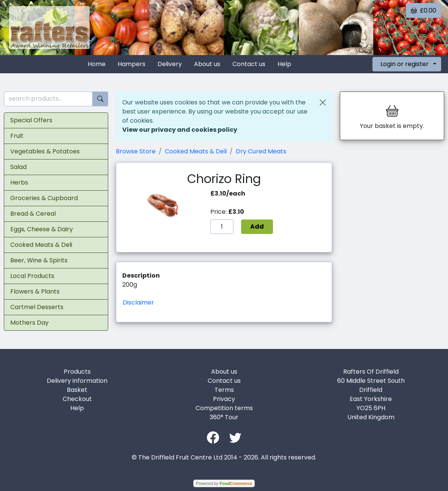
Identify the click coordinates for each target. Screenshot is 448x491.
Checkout (77, 399)
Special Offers (31, 120)
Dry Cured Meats (261, 151)
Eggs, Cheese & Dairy (42, 229)
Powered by (224, 483)
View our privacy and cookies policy (180, 130)
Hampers (132, 64)
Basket (77, 390)
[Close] (323, 103)
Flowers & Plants (35, 291)
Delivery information (77, 381)
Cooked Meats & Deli (41, 245)
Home (97, 64)
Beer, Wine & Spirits (39, 260)
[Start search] (100, 99)
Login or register (405, 64)
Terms (224, 390)
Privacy (224, 399)
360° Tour (224, 417)
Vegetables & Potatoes (45, 151)
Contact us (249, 64)
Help (284, 64)
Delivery (170, 64)
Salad (18, 167)
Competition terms (224, 408)
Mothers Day (29, 323)
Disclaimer (138, 302)
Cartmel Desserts (37, 307)
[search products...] (48, 99)
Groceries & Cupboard (44, 198)
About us (207, 64)
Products (77, 372)
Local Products (32, 276)
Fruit (17, 136)
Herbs (19, 182)
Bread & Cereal (33, 214)
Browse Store (136, 151)
